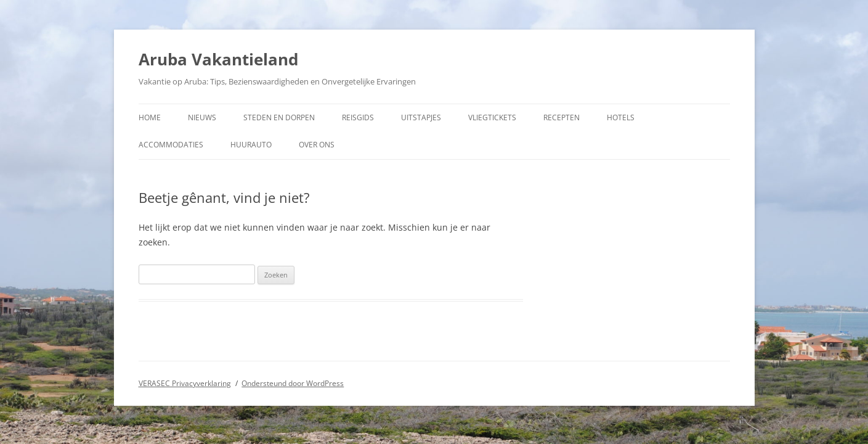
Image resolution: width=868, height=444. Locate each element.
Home (150, 117)
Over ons (317, 145)
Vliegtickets (492, 117)
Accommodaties (171, 145)
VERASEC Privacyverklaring (185, 383)
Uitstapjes (421, 117)
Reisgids (358, 117)
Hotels (621, 117)
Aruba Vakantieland (218, 59)
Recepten (562, 117)
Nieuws (202, 117)
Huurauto (251, 145)
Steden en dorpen (279, 117)
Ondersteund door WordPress (293, 383)
